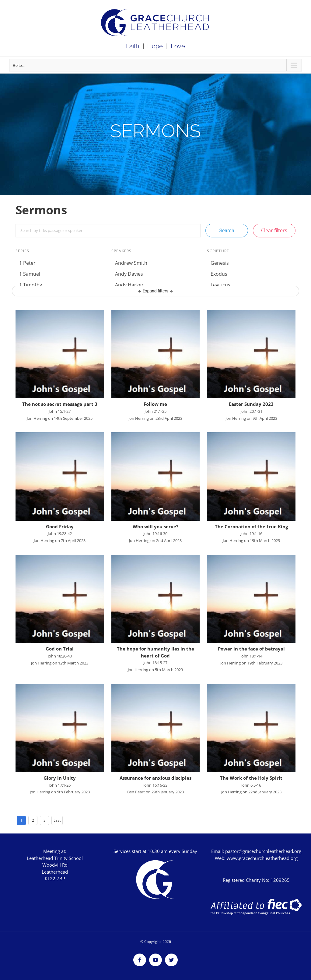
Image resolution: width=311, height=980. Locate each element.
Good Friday (60, 526)
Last (57, 820)
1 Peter (27, 263)
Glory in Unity (60, 778)
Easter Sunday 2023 (251, 404)
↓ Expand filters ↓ (156, 291)
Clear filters (274, 230)
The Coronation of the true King (251, 526)
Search (227, 231)
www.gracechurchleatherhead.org (262, 858)
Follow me (155, 404)
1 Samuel (30, 274)
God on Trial (60, 649)
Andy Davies (129, 274)
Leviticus (220, 285)
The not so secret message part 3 (60, 404)
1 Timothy (31, 285)
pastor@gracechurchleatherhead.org (263, 851)
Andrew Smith (131, 263)
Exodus (219, 274)
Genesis (220, 263)
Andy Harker (129, 285)
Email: (218, 851)
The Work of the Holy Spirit (251, 778)
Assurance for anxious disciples (155, 778)
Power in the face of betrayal (251, 649)
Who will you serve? (155, 526)
